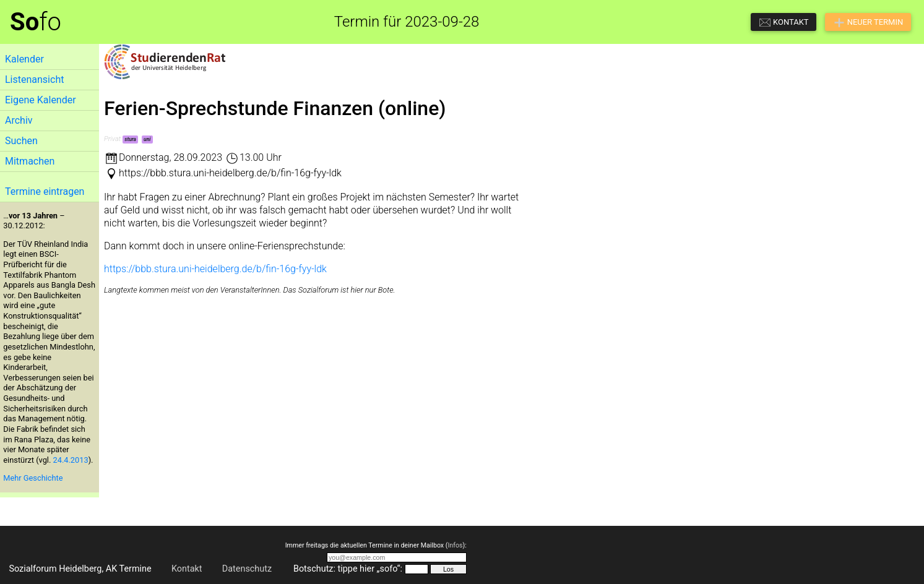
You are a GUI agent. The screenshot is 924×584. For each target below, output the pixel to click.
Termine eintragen (45, 191)
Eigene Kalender (41, 100)
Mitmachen (30, 161)
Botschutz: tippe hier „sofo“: (348, 569)
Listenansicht (34, 79)
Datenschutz (247, 569)
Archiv (19, 120)
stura (130, 139)
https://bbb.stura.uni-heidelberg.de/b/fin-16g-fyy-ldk (215, 269)
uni (147, 139)
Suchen (21, 141)
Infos (455, 545)
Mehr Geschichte (33, 478)
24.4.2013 (71, 460)
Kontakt (187, 569)
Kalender (24, 59)
